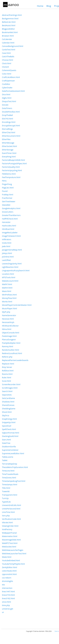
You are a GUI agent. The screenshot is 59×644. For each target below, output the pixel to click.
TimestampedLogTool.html (14, 481)
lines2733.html (8, 595)
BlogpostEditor (8, 29)
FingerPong (7, 184)
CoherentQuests (9, 70)
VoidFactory (7, 529)
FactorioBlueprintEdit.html (13, 160)
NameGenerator (9, 315)
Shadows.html (8, 402)
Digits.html (7, 98)
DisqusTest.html (9, 101)
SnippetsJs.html (9, 422)
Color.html (7, 74)
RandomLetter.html (10, 350)
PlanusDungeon (9, 340)
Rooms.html (7, 374)
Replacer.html (8, 364)
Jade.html (6, 246)
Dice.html (6, 94)
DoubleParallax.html (11, 112)
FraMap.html (8, 195)
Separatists (7, 395)
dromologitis (7, 581)
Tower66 (6, 491)
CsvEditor (6, 84)
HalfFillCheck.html (10, 219)
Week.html (7, 557)
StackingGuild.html (10, 436)
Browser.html (8, 36)
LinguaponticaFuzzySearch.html (16, 270)
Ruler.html (7, 377)
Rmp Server (7, 367)
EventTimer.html (9, 153)
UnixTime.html (8, 512)
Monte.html (7, 302)
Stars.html (6, 440)
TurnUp (5, 498)
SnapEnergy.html (9, 419)
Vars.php (6, 516)
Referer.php (7, 357)
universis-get (8, 609)
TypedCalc (6, 502)
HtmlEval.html (8, 229)
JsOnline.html (8, 257)
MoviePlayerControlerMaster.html (17, 305)
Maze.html (7, 291)
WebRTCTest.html (10, 543)
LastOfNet (6, 260)
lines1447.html (8, 591)
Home (40, 6)
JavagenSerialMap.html (12, 250)
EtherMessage (8, 143)
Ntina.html (7, 329)
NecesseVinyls (8, 322)
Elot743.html (8, 119)
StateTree (6, 443)
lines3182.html (8, 598)
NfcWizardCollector (10, 326)
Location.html (8, 274)
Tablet (5, 460)
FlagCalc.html (8, 188)
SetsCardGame (8, 398)
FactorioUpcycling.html (12, 170)
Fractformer (7, 198)
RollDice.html (8, 371)
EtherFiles (6, 139)
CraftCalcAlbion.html (11, 77)
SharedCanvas (8, 405)
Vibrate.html (7, 522)
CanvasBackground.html (13, 46)
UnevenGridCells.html (11, 505)
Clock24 (5, 67)
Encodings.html (9, 122)
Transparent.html (10, 495)
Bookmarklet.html (10, 32)
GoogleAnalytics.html (11, 208)
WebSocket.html (9, 547)
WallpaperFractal (9, 533)
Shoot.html (7, 412)
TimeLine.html (8, 471)
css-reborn (7, 578)
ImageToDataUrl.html (11, 236)
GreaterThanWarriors (11, 215)
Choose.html (8, 60)
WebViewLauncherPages (13, 550)
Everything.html (9, 157)
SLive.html (6, 381)
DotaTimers (7, 108)
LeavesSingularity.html (12, 264)
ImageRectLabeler (10, 233)
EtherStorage (8, 150)
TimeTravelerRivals (10, 474)
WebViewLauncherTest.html (14, 554)
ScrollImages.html (10, 388)
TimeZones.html (9, 478)
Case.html (6, 53)
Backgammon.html (10, 19)
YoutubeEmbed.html (11, 560)
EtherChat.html (9, 132)
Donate (5, 105)
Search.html (7, 391)
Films (4, 181)
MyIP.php (6, 312)
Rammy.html (8, 346)
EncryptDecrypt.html (11, 126)
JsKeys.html (7, 253)
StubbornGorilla (9, 447)
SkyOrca (6, 415)
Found (5, 191)
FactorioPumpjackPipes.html (14, 163)
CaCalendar (7, 39)
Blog (49, 6)
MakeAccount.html (10, 281)
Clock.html (7, 63)
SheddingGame (9, 409)
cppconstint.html (9, 574)
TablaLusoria (8, 457)
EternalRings (7, 129)
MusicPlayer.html (9, 308)
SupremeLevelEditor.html (13, 453)
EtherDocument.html (11, 136)
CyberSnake (7, 88)
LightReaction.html (10, 267)
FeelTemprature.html (11, 177)
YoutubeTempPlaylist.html (13, 564)
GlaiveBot (6, 205)
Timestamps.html (10, 484)
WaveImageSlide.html (11, 540)
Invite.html (7, 243)
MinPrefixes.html (9, 295)
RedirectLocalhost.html (12, 353)
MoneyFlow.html (9, 298)
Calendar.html (8, 43)
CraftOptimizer (8, 81)
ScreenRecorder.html (11, 384)
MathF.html (7, 284)
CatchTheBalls (8, 56)
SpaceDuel (7, 426)
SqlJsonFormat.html (11, 433)
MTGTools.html (9, 277)
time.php (6, 605)
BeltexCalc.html (9, 22)
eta (3, 585)
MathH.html (7, 288)
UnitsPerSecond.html (11, 509)
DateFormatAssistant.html (13, 91)
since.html (6, 602)
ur (3, 612)
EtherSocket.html (9, 146)
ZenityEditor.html (10, 567)
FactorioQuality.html (11, 167)
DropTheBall (7, 115)
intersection (7, 588)
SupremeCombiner (10, 450)
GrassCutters (8, 212)
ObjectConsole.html (11, 333)
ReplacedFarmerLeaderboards (15, 360)
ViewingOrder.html (10, 526)
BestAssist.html (9, 25)
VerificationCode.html (11, 519)
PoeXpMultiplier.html (11, 343)
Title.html (6, 488)
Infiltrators (7, 239)
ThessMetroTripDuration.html (15, 467)
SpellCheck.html (9, 429)
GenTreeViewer (9, 201)
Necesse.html (8, 319)
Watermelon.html (10, 536)
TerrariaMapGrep (10, 464)
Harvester (6, 222)
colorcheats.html (9, 571)
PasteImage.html (9, 336)
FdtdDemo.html (9, 174)
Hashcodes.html (9, 226)
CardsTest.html (9, 50)
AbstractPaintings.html (12, 15)
